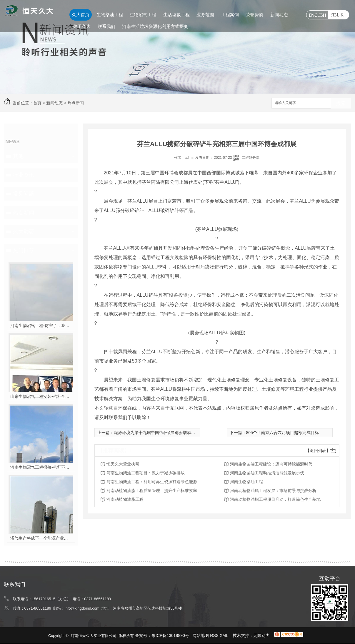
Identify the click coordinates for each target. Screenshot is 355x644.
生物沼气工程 (143, 15)
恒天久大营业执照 (123, 464)
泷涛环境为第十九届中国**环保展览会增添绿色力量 (161, 433)
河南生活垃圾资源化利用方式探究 (155, 26)
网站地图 (201, 635)
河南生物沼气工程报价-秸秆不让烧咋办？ (41, 467)
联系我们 (106, 26)
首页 (37, 103)
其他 (18, 156)
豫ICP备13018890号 (170, 635)
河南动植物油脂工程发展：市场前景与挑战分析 (273, 490)
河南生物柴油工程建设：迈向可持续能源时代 (271, 464)
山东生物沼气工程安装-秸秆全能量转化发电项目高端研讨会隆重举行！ (41, 396)
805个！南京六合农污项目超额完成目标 (282, 433)
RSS (215, 635)
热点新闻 (76, 103)
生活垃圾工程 (176, 15)
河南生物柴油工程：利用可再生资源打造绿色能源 (152, 482)
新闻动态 (279, 15)
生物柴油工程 (110, 15)
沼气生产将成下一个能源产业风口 (41, 538)
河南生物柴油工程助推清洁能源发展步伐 (267, 473)
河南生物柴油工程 (246, 482)
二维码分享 (251, 158)
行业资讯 (24, 175)
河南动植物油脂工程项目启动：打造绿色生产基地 (275, 499)
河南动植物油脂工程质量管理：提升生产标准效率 (152, 490)
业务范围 (205, 15)
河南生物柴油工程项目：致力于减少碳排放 (146, 473)
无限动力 (261, 635)
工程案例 (230, 15)
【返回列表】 (318, 451)
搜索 (341, 103)
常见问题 (24, 194)
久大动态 (24, 231)
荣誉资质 (254, 15)
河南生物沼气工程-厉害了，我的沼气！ (41, 326)
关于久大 (82, 26)
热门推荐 (24, 250)
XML (224, 635)
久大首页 (81, 15)
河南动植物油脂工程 (125, 499)
